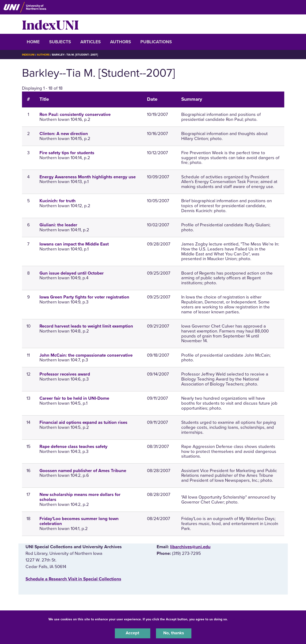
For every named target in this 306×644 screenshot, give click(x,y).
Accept (133, 633)
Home (33, 42)
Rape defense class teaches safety (73, 447)
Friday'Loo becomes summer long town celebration (79, 521)
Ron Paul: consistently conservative (75, 114)
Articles (91, 42)
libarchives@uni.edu (190, 547)
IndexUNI (50, 24)
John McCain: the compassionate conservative (86, 355)
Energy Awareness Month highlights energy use (88, 177)
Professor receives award (65, 374)
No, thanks (174, 633)
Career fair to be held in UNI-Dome (74, 398)
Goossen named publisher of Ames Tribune (83, 471)
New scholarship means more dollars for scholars (80, 497)
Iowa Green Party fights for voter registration (84, 297)
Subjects (60, 42)
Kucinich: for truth (58, 201)
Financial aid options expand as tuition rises (83, 422)
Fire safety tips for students (67, 153)
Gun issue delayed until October (72, 273)
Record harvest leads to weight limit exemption (86, 326)
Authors (121, 42)
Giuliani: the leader (58, 225)
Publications (156, 42)
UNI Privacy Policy (244, 619)
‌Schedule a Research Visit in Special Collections (73, 579)
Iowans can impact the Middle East (74, 244)
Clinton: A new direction (64, 134)
